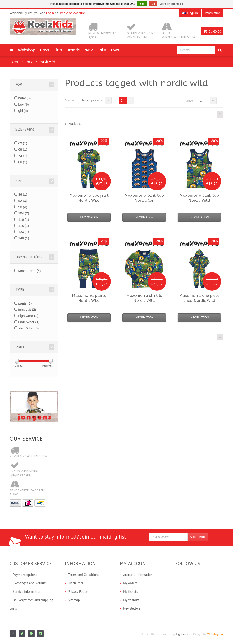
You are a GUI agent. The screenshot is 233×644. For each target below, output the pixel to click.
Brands (73, 50)
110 (24, 219)
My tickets (130, 591)
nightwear (28, 316)
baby (24, 98)
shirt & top (28, 328)
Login (50, 13)
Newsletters (132, 608)
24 (202, 101)
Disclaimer (76, 583)
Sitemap (74, 600)
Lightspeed (183, 634)
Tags (29, 62)
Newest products (92, 100)
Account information (138, 575)
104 (24, 213)
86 (23, 194)
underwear (29, 322)
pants (25, 303)
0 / (212, 31)
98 (23, 207)
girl (23, 111)
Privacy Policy (78, 591)
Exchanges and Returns (30, 583)
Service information (27, 591)
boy (24, 104)
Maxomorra (29, 271)
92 (23, 201)
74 (23, 156)
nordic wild (47, 62)
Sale (102, 50)
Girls (58, 50)
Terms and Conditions (84, 575)
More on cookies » (171, 4)
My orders (130, 583)
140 (24, 238)
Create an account (71, 13)
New (89, 50)
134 (24, 232)
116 (24, 226)
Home (14, 62)
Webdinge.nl (215, 634)
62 (23, 143)
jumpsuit (27, 309)
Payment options (25, 575)
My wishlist (131, 600)
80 (23, 162)
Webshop (27, 50)
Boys (44, 50)
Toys (115, 50)
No (153, 4)
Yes (142, 4)
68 (23, 149)
